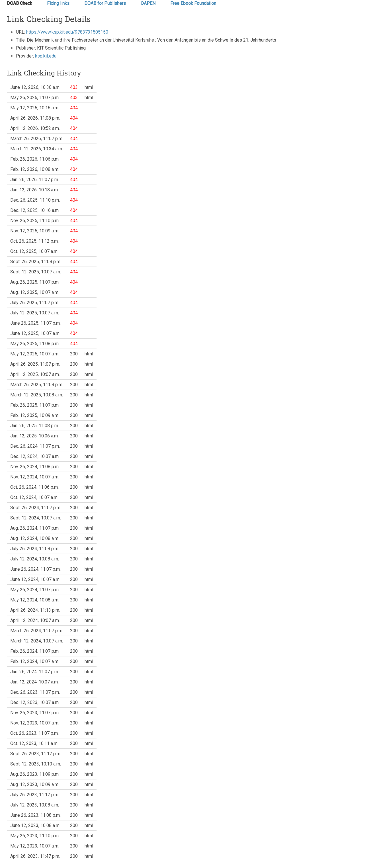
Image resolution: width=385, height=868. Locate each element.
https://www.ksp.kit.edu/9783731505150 (67, 32)
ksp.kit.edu (46, 56)
